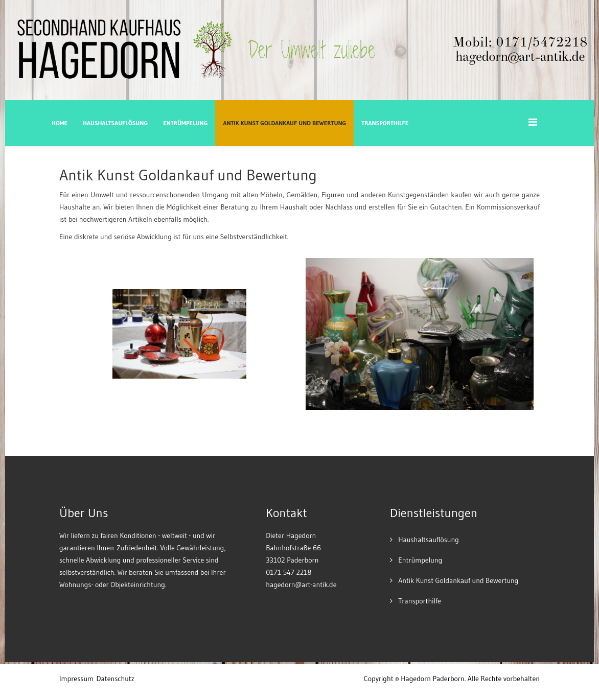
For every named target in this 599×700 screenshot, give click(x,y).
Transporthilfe (385, 123)
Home (60, 123)
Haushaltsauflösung (115, 123)
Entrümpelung (185, 123)
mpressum (77, 679)
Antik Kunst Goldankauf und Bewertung (284, 123)
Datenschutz (116, 679)
